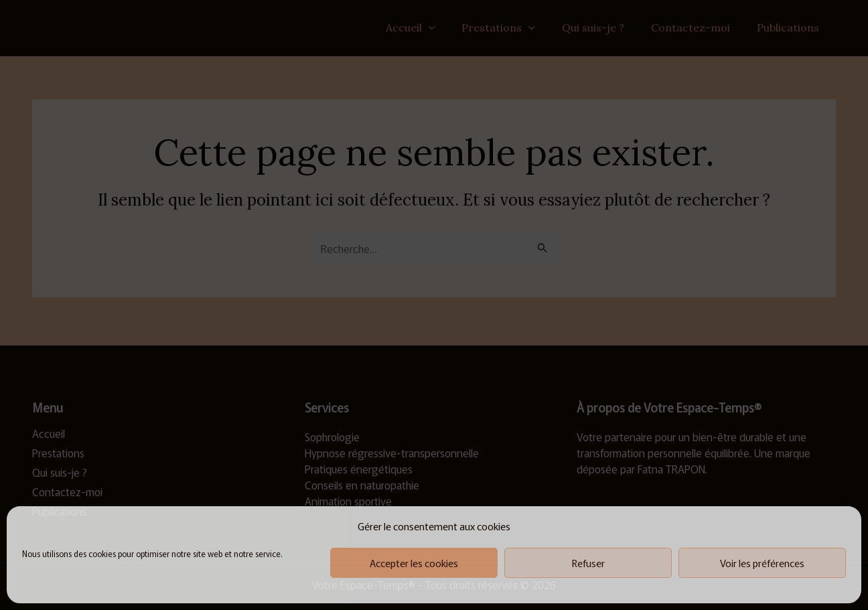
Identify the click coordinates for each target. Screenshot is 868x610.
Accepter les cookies (414, 563)
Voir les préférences (762, 563)
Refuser (588, 563)
